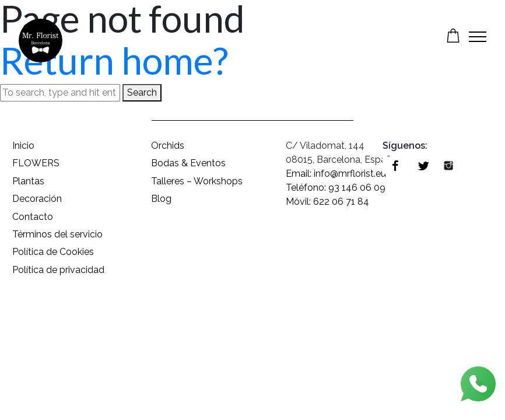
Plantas (28, 181)
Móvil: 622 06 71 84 (327, 202)
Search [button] (142, 92)
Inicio (23, 146)
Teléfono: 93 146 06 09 (336, 188)
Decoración (37, 199)
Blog (161, 199)
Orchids (168, 146)
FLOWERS (36, 163)
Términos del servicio (57, 234)
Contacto (33, 217)
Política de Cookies (53, 252)
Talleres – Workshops (197, 181)
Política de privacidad (58, 270)
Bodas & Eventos (188, 163)
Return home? (114, 60)
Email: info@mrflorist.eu (336, 174)
